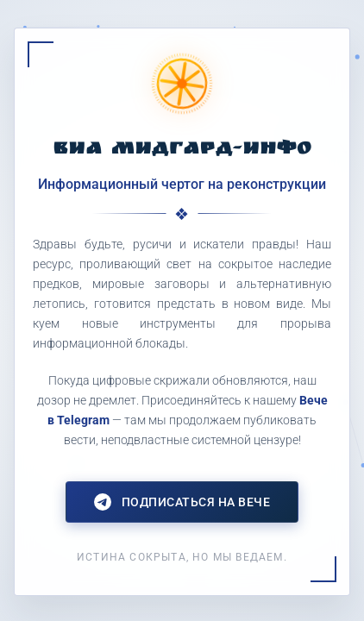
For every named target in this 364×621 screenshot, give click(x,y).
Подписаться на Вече (182, 502)
